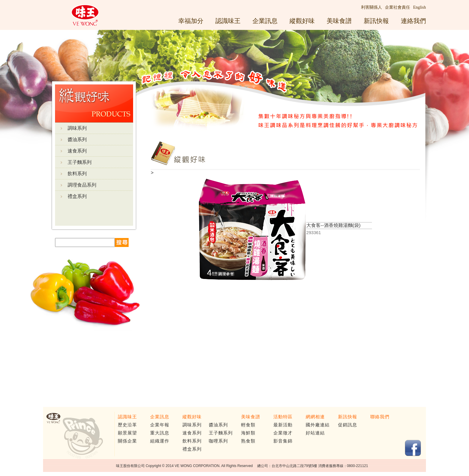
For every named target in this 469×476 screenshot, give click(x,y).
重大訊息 (160, 433)
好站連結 (315, 433)
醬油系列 (77, 139)
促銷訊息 (348, 425)
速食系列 (77, 151)
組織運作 (160, 441)
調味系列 (77, 128)
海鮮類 (248, 433)
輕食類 (248, 425)
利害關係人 (371, 7)
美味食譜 (339, 21)
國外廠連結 (318, 425)
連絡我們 (413, 21)
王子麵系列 (80, 162)
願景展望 (127, 433)
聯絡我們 (380, 417)
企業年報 (160, 425)
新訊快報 (376, 21)
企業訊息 (265, 21)
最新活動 (283, 425)
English (419, 7)
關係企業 (127, 441)
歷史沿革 (127, 425)
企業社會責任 (398, 7)
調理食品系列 (82, 185)
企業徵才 (283, 433)
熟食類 (248, 441)
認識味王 (228, 21)
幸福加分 (191, 21)
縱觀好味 (302, 21)
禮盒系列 (77, 196)
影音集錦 (283, 441)
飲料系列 (77, 174)
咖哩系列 (218, 441)
